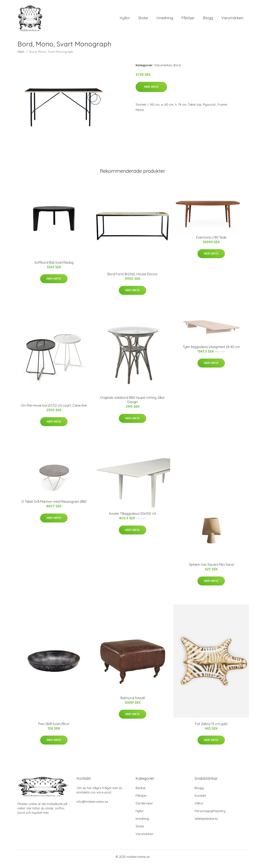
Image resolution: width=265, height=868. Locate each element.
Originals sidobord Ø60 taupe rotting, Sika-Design (133, 404)
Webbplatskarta (206, 823)
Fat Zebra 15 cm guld (211, 728)
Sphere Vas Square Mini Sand (211, 569)
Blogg (208, 20)
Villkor (199, 807)
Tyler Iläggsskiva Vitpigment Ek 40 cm (211, 351)
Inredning (165, 20)
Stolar (143, 20)
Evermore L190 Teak (211, 242)
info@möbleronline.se (92, 806)
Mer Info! (151, 91)
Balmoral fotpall (133, 702)
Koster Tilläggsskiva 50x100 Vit (133, 518)
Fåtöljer (188, 20)
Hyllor (125, 20)
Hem (21, 56)
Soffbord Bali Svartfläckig (54, 267)
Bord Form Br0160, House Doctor (133, 278)
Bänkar (141, 792)
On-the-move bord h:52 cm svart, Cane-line (54, 410)
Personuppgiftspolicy (210, 815)
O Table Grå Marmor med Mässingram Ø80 (54, 506)
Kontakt (200, 800)
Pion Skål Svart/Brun (54, 728)
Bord (177, 69)
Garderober (144, 807)
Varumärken (232, 20)
